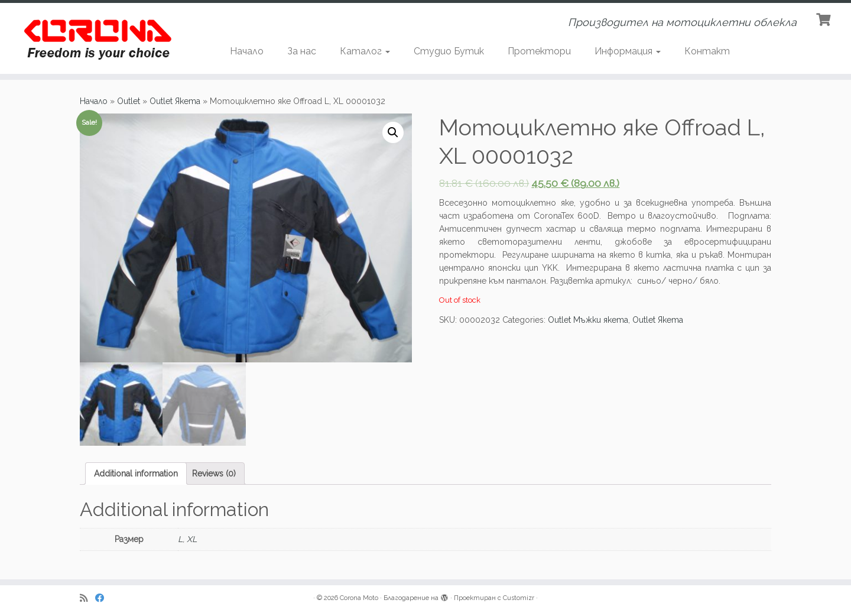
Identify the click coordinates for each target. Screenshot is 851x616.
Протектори (539, 51)
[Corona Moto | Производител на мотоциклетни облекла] (98, 38)
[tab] (136, 474)
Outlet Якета (175, 101)
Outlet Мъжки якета (588, 320)
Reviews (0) (214, 474)
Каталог (365, 51)
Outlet (129, 101)
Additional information (136, 474)
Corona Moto (359, 598)
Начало (247, 51)
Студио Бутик (449, 51)
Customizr (519, 598)
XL (192, 539)
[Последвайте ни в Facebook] (103, 599)
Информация (628, 51)
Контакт (707, 51)
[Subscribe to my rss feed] (87, 599)
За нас (302, 51)
